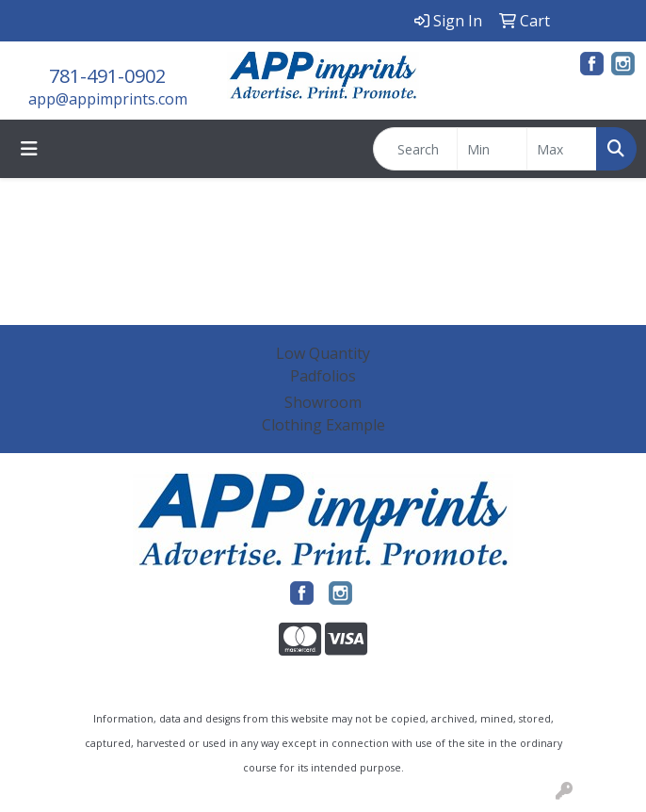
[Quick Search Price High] (562, 149)
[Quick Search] (415, 149)
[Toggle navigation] (29, 149)
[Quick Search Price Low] (492, 149)
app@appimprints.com (108, 99)
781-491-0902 (107, 76)
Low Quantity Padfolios (323, 365)
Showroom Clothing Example (323, 414)
